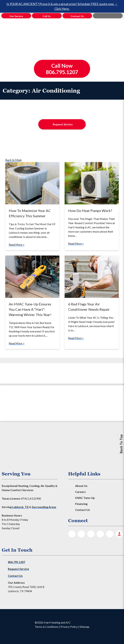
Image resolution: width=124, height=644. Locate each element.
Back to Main (13, 160)
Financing (81, 504)
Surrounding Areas (44, 507)
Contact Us (83, 510)
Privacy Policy (69, 627)
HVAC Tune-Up (85, 498)
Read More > (17, 244)
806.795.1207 (17, 562)
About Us (81, 486)
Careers (80, 492)
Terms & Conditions (47, 627)
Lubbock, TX (20, 507)
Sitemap (84, 627)
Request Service (63, 124)
